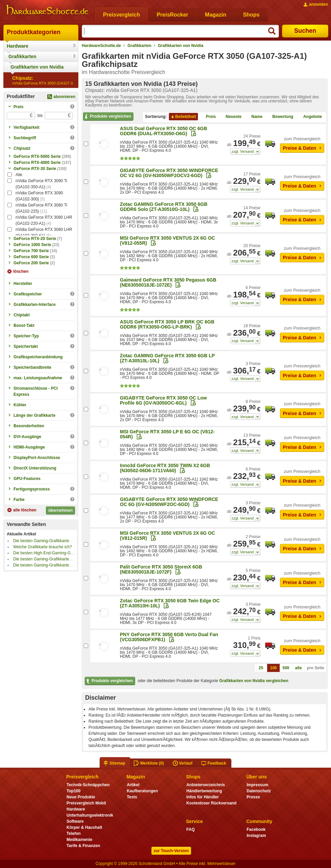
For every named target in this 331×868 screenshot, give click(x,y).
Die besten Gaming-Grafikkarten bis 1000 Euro (55, 559)
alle (299, 668)
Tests (132, 797)
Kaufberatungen (142, 791)
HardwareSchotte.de (101, 46)
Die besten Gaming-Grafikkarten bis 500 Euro (54, 565)
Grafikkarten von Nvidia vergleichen (254, 681)
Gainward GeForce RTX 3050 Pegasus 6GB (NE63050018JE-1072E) (168, 282)
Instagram (256, 836)
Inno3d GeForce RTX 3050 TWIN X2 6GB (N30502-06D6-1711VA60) (165, 468)
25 (261, 668)
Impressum (257, 785)
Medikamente (79, 840)
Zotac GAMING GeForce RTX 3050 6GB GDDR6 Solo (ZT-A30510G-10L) (164, 207)
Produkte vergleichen (107, 117)
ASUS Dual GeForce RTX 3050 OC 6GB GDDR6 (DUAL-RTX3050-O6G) (163, 131)
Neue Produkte (81, 797)
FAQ (191, 829)
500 (286, 668)
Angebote (310, 117)
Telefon (74, 834)
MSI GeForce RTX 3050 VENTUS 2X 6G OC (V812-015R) (168, 536)
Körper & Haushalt (84, 827)
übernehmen (60, 510)
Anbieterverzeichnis (206, 785)
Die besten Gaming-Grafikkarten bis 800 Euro (54, 541)
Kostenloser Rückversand (211, 803)
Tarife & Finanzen (83, 846)
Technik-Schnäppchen (88, 785)
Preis (208, 117)
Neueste (231, 117)
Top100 (73, 791)
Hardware (18, 46)
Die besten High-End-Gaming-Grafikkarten (51, 553)
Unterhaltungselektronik (90, 815)
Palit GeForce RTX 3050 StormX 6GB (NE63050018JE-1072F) (161, 569)
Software (75, 821)
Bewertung (280, 117)
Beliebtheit (183, 117)
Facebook (256, 829)
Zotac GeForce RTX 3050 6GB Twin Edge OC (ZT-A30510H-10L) (170, 603)
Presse (253, 797)
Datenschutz (259, 791)
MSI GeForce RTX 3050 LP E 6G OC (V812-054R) (167, 434)
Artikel (133, 785)
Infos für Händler (203, 797)
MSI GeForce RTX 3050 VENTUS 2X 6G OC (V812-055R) (168, 240)
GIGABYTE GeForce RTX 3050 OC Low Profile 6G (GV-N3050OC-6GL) (163, 400)
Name (254, 117)
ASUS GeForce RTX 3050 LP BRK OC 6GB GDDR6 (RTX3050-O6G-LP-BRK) (167, 324)
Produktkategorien (34, 32)
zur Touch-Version (171, 851)
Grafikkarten (22, 56)
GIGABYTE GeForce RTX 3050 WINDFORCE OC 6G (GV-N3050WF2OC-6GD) (169, 502)
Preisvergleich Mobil (86, 803)
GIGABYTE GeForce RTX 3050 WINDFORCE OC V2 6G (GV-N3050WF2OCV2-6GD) (169, 173)
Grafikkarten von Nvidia (37, 67)
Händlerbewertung (204, 791)
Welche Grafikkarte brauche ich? (43, 547)
